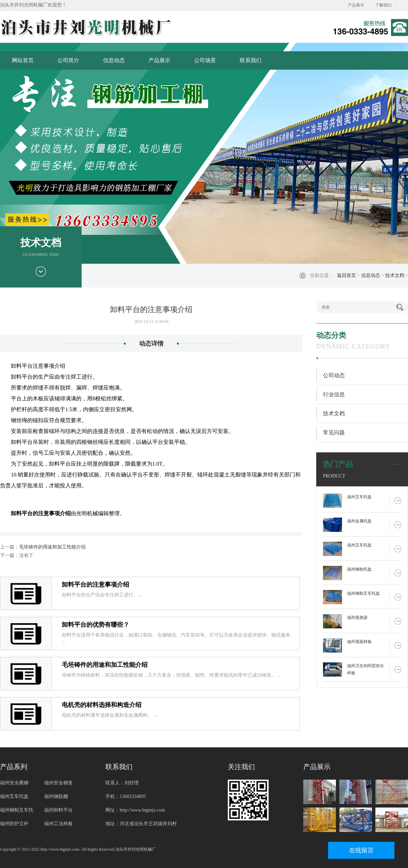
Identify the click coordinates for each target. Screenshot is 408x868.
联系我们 (251, 60)
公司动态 (334, 375)
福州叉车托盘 (359, 497)
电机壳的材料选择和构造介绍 (102, 705)
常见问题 (334, 432)
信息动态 (114, 60)
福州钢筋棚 (56, 796)
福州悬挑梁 (357, 618)
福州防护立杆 (14, 824)
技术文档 (395, 275)
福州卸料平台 (58, 810)
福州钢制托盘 (359, 569)
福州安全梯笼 (58, 783)
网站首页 (23, 60)
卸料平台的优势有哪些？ (96, 625)
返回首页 (346, 275)
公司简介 (68, 60)
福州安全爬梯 (14, 783)
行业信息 (334, 394)
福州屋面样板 (359, 642)
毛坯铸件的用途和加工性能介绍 (52, 547)
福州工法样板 (58, 824)
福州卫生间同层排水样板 (365, 669)
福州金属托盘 (359, 521)
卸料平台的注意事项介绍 (96, 585)
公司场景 (205, 60)
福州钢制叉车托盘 (363, 593)
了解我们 (384, 5)
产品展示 (356, 5)
